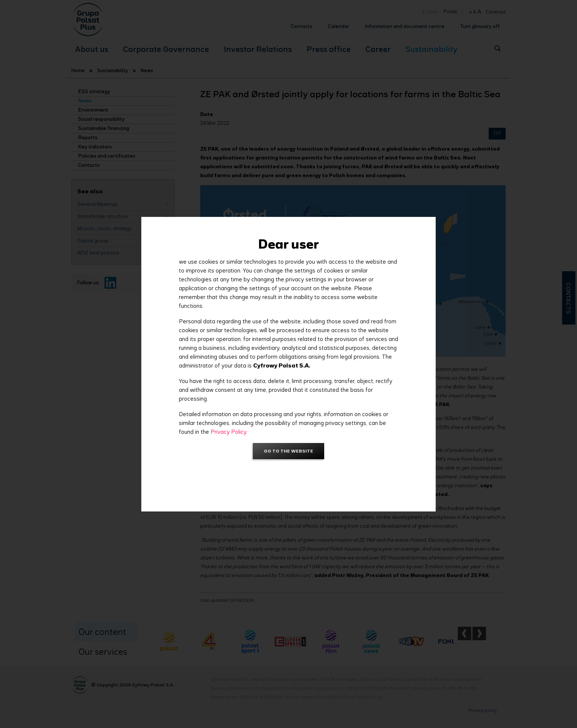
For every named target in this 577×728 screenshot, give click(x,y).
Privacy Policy (228, 432)
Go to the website (288, 451)
